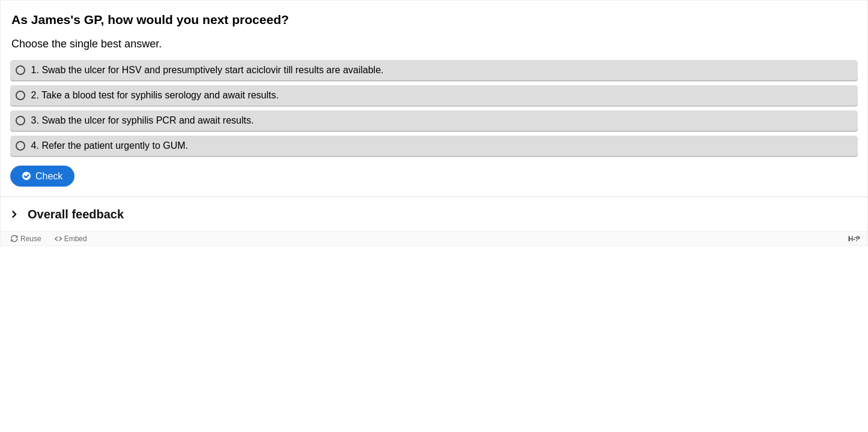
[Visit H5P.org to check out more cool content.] (854, 238)
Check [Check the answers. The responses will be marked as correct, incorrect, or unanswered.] (49, 176)
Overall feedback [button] (76, 214)
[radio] (434, 70)
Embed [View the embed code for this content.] (76, 239)
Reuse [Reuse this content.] (31, 239)
